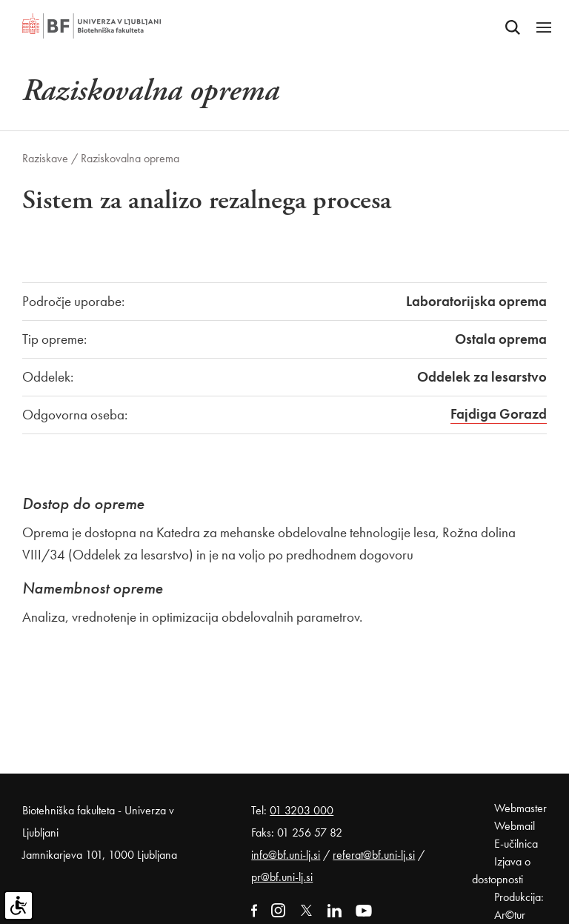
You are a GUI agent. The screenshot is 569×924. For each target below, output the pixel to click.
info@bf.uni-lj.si (286, 855)
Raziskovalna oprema (130, 158)
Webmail (515, 826)
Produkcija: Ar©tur (519, 906)
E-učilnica (516, 844)
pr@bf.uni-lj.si (282, 877)
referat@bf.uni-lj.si (374, 855)
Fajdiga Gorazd (499, 414)
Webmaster (520, 808)
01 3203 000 (302, 810)
